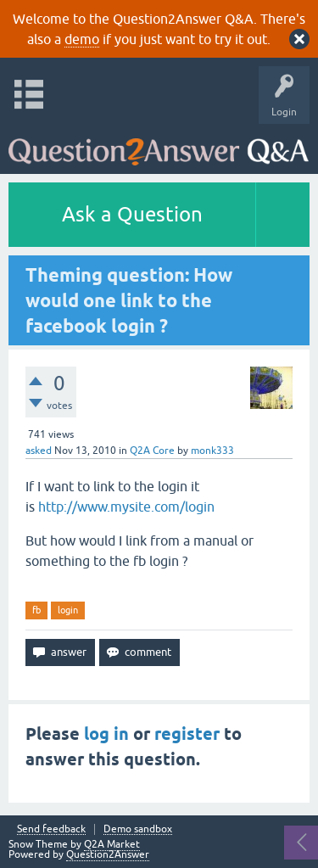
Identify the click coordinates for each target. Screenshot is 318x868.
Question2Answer (108, 854)
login (68, 610)
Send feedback (51, 829)
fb (36, 610)
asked (39, 451)
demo (82, 39)
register (187, 734)
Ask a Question (132, 214)
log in (106, 734)
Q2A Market (112, 844)
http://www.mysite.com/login (126, 507)
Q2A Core (152, 451)
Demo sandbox (138, 829)
